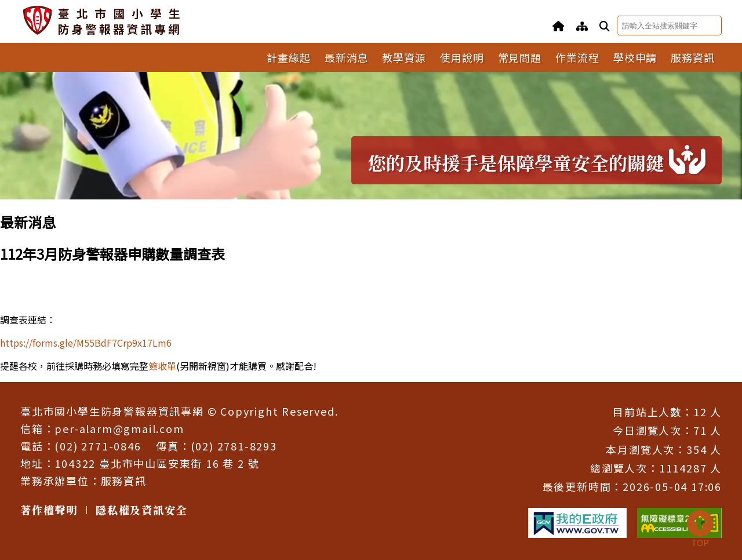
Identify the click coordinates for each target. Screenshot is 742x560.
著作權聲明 (49, 510)
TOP (700, 529)
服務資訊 (693, 57)
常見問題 (520, 57)
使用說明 (462, 57)
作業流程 (577, 57)
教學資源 (404, 57)
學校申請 (635, 57)
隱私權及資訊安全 (141, 510)
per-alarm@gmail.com (119, 428)
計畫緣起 (289, 57)
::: (3, 207)
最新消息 (347, 57)
